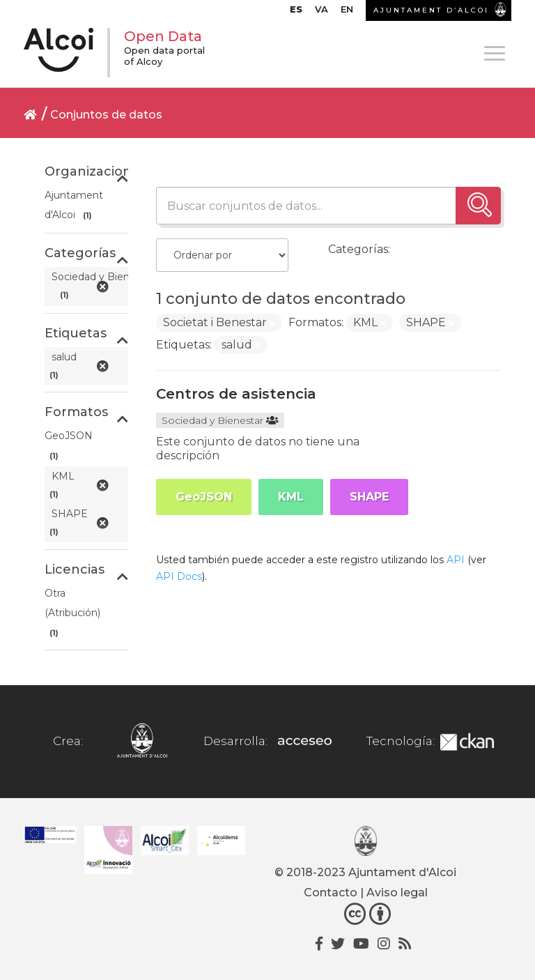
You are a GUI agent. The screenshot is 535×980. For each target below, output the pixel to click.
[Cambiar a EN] (347, 13)
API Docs (179, 576)
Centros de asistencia (236, 394)
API (456, 560)
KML (291, 497)
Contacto (331, 893)
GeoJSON (204, 497)
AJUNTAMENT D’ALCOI (431, 10)
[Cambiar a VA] (321, 13)
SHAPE (369, 497)
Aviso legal (397, 893)
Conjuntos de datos (106, 115)
